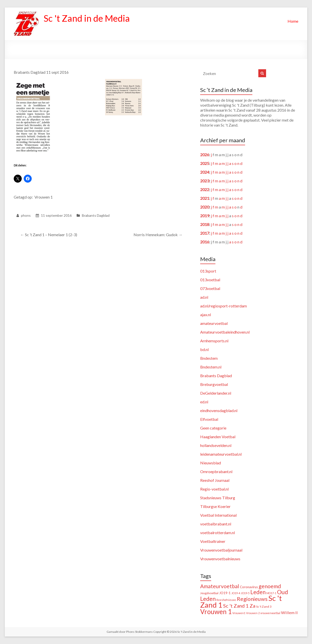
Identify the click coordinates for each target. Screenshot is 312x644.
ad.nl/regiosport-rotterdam (224, 306)
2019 (205, 216)
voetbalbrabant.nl (216, 524)
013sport (208, 271)
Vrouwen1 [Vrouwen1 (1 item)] (239, 613)
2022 (205, 189)
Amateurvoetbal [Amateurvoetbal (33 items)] (220, 586)
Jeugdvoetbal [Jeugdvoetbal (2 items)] (209, 593)
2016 (205, 242)
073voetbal (210, 288)
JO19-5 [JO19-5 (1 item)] (245, 593)
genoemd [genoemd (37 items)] (270, 586)
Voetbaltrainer (213, 541)
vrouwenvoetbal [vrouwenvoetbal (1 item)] (270, 613)
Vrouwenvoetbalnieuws (220, 559)
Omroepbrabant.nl (216, 471)
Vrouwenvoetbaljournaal (221, 550)
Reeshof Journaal (215, 480)
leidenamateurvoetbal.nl (221, 454)
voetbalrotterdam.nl (218, 533)
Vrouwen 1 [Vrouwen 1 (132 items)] (216, 612)
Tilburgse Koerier (215, 506)
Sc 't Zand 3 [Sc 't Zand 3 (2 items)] (264, 607)
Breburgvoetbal (214, 384)
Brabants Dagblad (96, 215)
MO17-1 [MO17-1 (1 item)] (271, 593)
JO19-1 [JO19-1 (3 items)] (225, 593)
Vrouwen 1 (44, 197)
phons (26, 215)
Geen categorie (213, 428)
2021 (205, 198)
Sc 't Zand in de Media (87, 18)
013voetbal (210, 280)
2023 (205, 181)
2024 (205, 172)
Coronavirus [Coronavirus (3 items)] (249, 587)
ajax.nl (206, 315)
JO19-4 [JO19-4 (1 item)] (236, 593)
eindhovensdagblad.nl (219, 410)
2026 (205, 155)
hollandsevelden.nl (216, 445)
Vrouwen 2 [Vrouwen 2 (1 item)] (253, 613)
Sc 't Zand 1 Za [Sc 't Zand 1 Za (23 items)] (239, 606)
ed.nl (204, 402)
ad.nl (204, 297)
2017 (205, 233)
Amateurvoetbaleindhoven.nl (225, 332)
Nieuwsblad (211, 463)
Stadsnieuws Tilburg (218, 498)
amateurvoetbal (214, 323)
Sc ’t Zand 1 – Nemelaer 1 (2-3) (49, 235)
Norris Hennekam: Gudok (158, 235)
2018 (205, 224)
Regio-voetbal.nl (214, 489)
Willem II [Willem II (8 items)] (289, 612)
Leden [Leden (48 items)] (258, 592)
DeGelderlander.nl (216, 393)
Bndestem (209, 358)
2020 (205, 207)
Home (293, 21)
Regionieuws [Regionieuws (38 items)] (252, 599)
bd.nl (204, 349)
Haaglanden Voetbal (218, 437)
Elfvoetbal (209, 419)
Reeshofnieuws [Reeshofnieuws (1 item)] (226, 600)
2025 (205, 163)
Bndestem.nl (211, 367)
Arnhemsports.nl (214, 341)
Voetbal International (218, 515)
